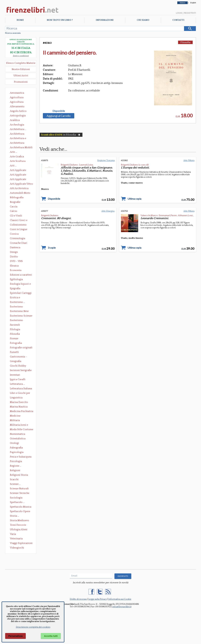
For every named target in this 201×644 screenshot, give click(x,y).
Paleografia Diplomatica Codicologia (17, 448)
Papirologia (17, 452)
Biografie (15, 202)
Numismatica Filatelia (18, 434)
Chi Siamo (143, 20)
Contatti (178, 20)
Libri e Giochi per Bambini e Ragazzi (20, 393)
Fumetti (14, 352)
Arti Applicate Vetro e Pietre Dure (21, 184)
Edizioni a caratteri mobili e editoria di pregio (21, 275)
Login (179, 13)
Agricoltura (17, 97)
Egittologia (16, 279)
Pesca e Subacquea (21, 457)
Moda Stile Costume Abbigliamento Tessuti (22, 430)
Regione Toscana (106, 160)
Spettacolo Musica (21, 507)
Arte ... (13, 152)
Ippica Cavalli (18, 379)
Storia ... (14, 516)
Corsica (14, 234)
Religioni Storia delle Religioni (19, 475)
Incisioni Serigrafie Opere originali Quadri (21, 371)
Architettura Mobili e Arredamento (21, 148)
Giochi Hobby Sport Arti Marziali (21, 366)
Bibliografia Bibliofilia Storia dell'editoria (19, 198)
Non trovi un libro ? (60, 20)
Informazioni (105, 20)
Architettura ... (18, 129)
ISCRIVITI (123, 576)
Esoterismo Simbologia (17, 321)
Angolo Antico (18, 111)
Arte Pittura (189, 160)
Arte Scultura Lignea (18, 161)
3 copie (52, 248)
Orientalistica (18, 439)
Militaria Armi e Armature (19, 425)
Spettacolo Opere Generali (20, 512)
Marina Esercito (19, 402)
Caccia (14, 207)
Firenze (14, 338)
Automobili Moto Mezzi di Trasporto (21, 193)
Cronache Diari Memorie (19, 243)
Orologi (14, 443)
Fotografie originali (21, 348)
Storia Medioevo (19, 520)
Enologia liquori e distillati (20, 284)
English (193, 3)
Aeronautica (17, 93)
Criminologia (18, 238)
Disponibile (59, 111)
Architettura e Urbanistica (18, 139)
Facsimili (15, 325)
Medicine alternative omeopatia (16, 416)
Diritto (14, 257)
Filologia (15, 329)
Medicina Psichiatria (22, 411)
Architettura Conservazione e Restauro (19, 134)
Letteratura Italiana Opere (21, 389)
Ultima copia (134, 199)
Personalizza (15, 636)
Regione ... (16, 466)
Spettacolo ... (17, 502)
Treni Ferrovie (18, 525)
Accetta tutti (51, 636)
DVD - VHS (16, 261)
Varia (13, 534)
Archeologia (17, 125)
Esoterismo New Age (19, 311)
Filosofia (15, 334)
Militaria (15, 420)
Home (20, 20)
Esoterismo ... (17, 302)
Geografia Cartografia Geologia (16, 362)
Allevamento (17, 106)
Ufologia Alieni (19, 530)
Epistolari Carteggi (21, 293)
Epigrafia (15, 288)
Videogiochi (17, 548)
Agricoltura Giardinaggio (18, 102)
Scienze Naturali (19, 489)
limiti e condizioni (21, 56)
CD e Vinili (16, 216)
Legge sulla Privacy (98, 599)
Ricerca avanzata (13, 33)
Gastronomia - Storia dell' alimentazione (18, 357)
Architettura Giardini (17, 143)
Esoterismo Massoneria (16, 307)
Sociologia (16, 498)
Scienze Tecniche (20, 493)
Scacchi (14, 479)
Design (14, 252)
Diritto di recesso (78, 599)
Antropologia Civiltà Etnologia (19, 116)
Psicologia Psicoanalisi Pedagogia (17, 462)
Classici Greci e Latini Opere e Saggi (21, 221)
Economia (16, 270)
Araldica (15, 120)
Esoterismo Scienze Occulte (21, 316)
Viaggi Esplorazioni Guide (21, 543)
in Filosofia (61, 135)
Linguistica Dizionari (16, 398)
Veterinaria (16, 539)
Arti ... (13, 166)
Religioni (15, 470)
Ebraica (14, 266)
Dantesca (15, 247)
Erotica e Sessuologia (17, 298)
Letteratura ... (17, 384)
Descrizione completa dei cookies (33, 627)
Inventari (15, 375)
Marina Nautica (19, 407)
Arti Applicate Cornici (18, 175)
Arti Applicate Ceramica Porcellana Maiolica (21, 170)
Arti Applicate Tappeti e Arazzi (19, 180)
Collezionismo (18, 225)
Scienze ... (15, 484)
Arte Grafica (17, 157)
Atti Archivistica (19, 188)
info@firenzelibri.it (122, 607)
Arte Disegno (108, 211)
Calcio (14, 211)
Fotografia (16, 343)
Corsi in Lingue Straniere (19, 230)
